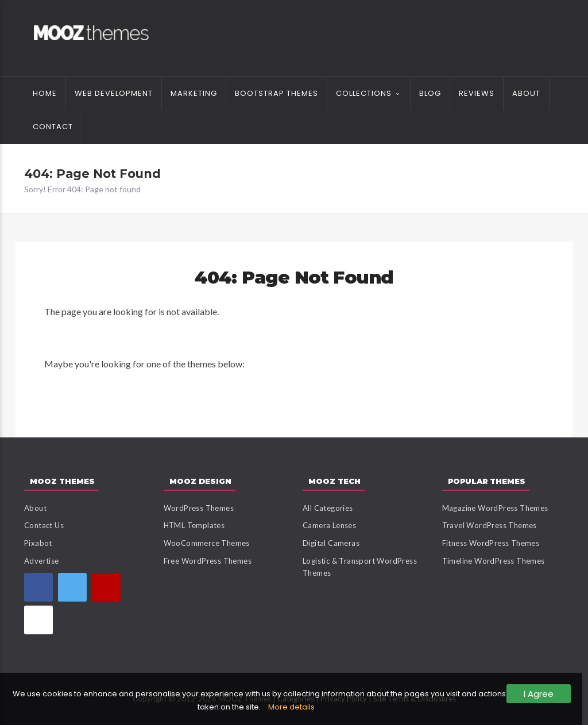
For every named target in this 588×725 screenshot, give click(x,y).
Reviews (477, 93)
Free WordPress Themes (208, 561)
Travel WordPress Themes (490, 525)
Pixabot (38, 543)
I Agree (539, 694)
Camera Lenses (329, 525)
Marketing (194, 93)
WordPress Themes (199, 508)
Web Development (114, 93)
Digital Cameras (331, 543)
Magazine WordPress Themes (495, 508)
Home (45, 93)
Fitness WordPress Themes (491, 543)
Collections (364, 93)
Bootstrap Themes (276, 93)
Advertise (42, 561)
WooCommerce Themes (207, 543)
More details (291, 707)
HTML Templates (194, 525)
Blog (430, 93)
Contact (53, 127)
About (526, 93)
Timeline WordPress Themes (494, 561)
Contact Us (44, 525)
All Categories (328, 508)
